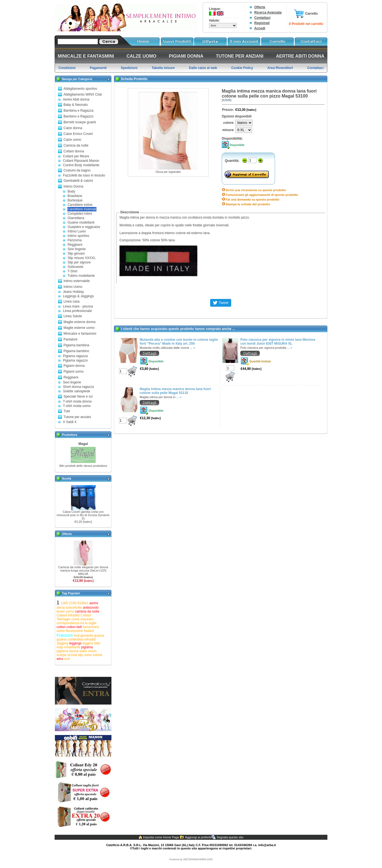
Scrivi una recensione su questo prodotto (256, 190)
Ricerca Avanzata (268, 12)
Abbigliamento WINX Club (83, 94)
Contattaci (262, 18)
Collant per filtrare (76, 156)
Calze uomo (72, 140)
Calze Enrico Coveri (78, 134)
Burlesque (75, 200)
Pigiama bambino (76, 351)
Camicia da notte (76, 145)
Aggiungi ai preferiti (198, 837)
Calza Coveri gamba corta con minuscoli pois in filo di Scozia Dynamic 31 (83, 515)
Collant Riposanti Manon (81, 161)
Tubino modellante (81, 276)
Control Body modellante (81, 165)
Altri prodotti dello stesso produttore (83, 466)
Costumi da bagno (77, 170)
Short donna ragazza (78, 387)
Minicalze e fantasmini (80, 334)
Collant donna (74, 151)
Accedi (260, 28)
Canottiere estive (80, 205)
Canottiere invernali (82, 209)
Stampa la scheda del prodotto (248, 204)
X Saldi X (70, 422)
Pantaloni (70, 339)
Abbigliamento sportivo (80, 89)
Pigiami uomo (74, 372)
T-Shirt (72, 271)
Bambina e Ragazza (78, 111)
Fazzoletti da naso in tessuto (84, 175)
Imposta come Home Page (161, 837)
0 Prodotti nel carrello (306, 24)
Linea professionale (77, 311)
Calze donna (73, 128)
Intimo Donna (73, 186)
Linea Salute (73, 316)
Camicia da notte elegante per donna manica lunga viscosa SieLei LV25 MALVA (83, 570)
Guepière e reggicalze (84, 227)
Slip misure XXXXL (82, 258)
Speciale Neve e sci (78, 396)
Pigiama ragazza (75, 356)
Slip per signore (79, 262)
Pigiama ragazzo (75, 360)
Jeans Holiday (73, 292)
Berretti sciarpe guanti (80, 122)
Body (71, 191)
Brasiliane (75, 196)
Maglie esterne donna (79, 322)
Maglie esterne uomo (79, 328)
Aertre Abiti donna (76, 99)
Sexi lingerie (77, 249)
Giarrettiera (76, 218)
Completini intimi (80, 214)
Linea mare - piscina (78, 306)
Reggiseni (75, 245)
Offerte (260, 7)
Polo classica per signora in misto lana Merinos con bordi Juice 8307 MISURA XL (278, 342)
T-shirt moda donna (77, 401)
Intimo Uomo (73, 287)
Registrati (262, 23)
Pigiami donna (74, 366)
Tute (67, 411)
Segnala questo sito (230, 837)
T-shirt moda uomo (77, 406)
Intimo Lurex (77, 231)
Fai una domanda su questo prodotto (253, 199)
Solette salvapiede (77, 391)
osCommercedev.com (198, 859)
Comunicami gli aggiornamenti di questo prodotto (262, 195)
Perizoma (75, 240)
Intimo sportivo (78, 236)
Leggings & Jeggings (78, 296)
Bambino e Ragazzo (78, 116)
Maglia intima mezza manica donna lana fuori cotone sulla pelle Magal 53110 (175, 391)
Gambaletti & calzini (78, 181)
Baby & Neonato (76, 105)
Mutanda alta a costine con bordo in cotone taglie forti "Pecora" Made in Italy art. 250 (179, 342)
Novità (67, 478)
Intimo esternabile (77, 281)
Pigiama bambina (76, 345)
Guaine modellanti (81, 222)
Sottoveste (76, 267)
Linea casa (72, 301)
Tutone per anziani (77, 417)
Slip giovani (76, 254)
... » (192, 348)
